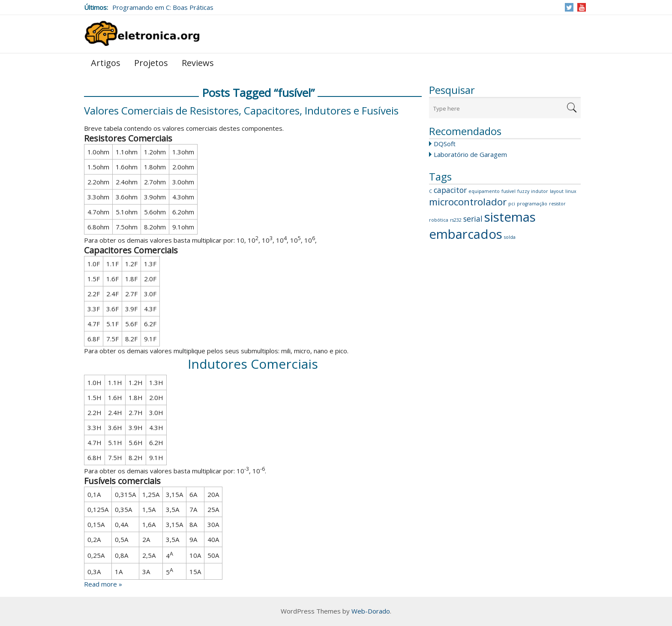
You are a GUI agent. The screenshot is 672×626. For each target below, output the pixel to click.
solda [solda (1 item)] (510, 237)
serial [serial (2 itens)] (473, 219)
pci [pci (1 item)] (512, 204)
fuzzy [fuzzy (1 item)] (523, 191)
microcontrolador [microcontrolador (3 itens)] (468, 202)
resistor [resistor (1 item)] (557, 204)
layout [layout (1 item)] (557, 191)
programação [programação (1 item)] (532, 204)
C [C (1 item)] (430, 191)
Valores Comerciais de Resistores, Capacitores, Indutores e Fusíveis (241, 110)
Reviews (198, 63)
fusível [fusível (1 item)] (508, 191)
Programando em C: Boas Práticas (163, 7)
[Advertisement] (505, 380)
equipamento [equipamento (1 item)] (484, 191)
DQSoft (445, 144)
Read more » (103, 584)
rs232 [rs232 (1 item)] (456, 220)
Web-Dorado (371, 611)
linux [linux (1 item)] (571, 191)
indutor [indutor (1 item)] (540, 191)
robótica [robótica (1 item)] (439, 220)
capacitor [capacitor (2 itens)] (450, 190)
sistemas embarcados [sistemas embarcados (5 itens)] (482, 226)
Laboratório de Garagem (470, 154)
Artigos (106, 63)
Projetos (151, 63)
